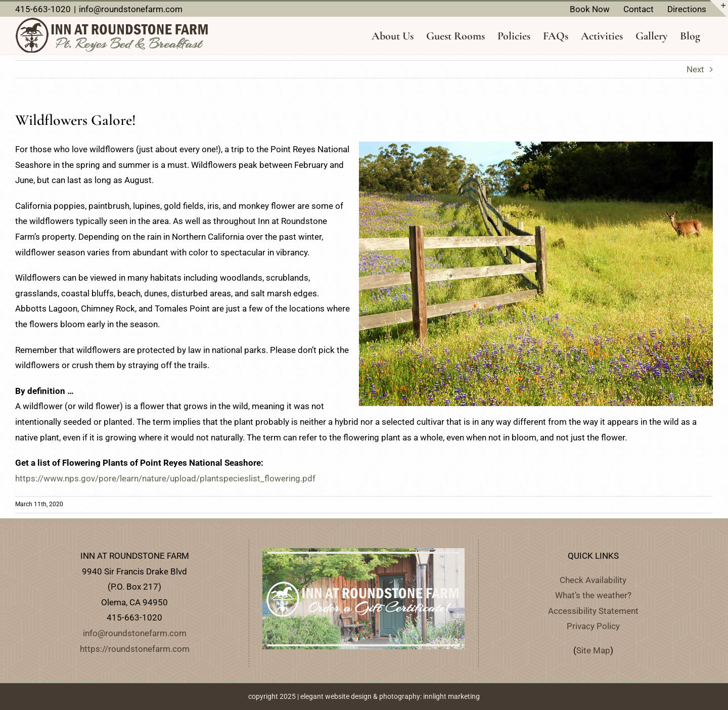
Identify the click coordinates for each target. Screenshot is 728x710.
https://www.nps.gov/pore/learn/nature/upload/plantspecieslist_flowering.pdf (165, 478)
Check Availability (593, 580)
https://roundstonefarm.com (135, 649)
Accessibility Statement (593, 611)
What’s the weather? (593, 595)
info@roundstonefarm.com (131, 9)
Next (695, 69)
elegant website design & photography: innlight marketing (390, 696)
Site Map (593, 650)
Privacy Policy (593, 626)
